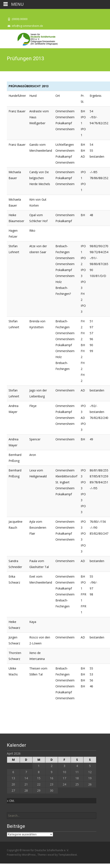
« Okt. (11, 801)
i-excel (51, 855)
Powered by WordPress (22, 855)
